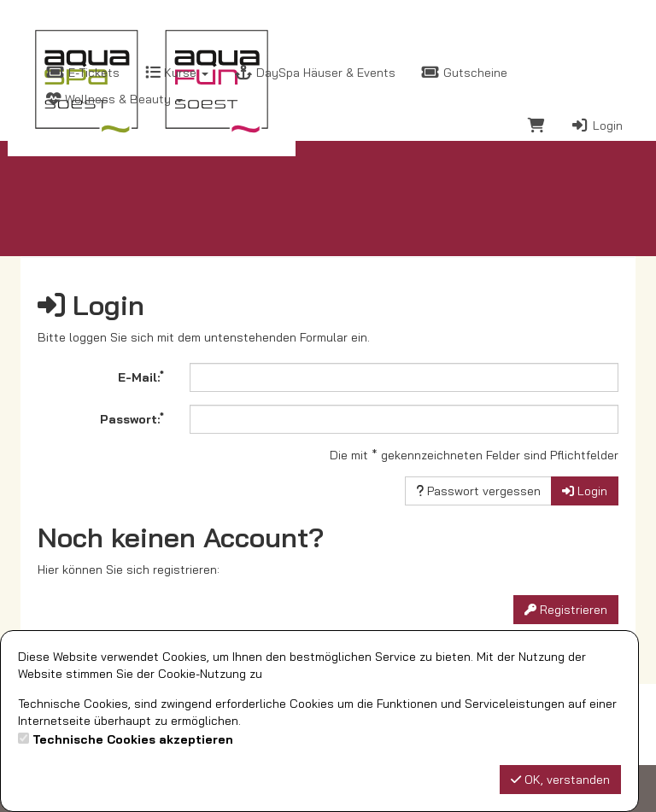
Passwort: (132, 418)
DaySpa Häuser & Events (315, 73)
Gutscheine (464, 73)
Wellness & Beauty (114, 99)
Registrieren (566, 610)
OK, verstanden (560, 780)
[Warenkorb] (536, 128)
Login (597, 126)
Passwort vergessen (478, 491)
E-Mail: (141, 377)
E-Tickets (83, 73)
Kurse (177, 73)
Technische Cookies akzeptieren (133, 739)
